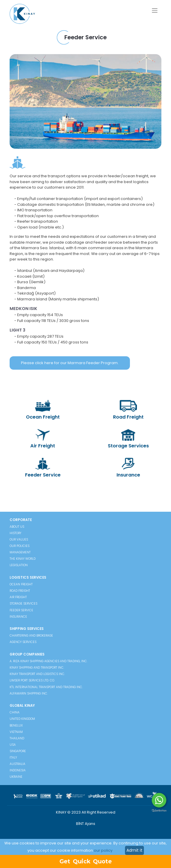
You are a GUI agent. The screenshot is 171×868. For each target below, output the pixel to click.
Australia (17, 764)
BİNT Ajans (86, 824)
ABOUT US (17, 527)
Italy (13, 758)
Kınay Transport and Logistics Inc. (37, 674)
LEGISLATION (19, 565)
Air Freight (43, 439)
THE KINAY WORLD (23, 559)
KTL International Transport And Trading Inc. (46, 687)
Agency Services (23, 642)
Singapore (18, 751)
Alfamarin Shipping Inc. (29, 693)
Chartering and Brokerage (31, 636)
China (15, 712)
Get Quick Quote (86, 861)
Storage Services (128, 439)
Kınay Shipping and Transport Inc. (37, 668)
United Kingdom (22, 719)
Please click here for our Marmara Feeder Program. (70, 363)
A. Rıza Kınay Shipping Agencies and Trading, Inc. (49, 661)
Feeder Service (43, 468)
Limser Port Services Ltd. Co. (32, 680)
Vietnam (16, 732)
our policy (103, 850)
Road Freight (128, 410)
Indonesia (18, 770)
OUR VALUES (19, 540)
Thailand (17, 738)
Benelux (16, 726)
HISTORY (15, 533)
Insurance (128, 468)
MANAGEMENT (20, 552)
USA (13, 745)
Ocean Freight (43, 410)
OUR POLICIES (20, 546)
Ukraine (16, 777)
